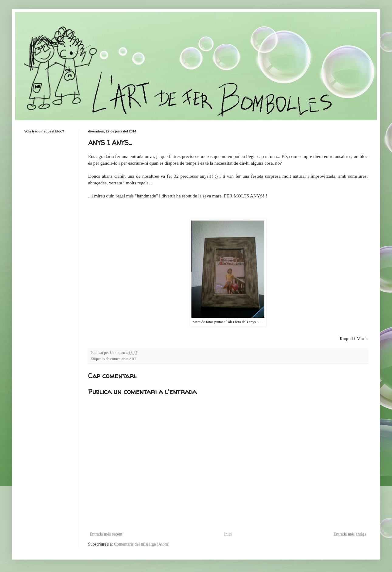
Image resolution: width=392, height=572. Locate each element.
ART (132, 359)
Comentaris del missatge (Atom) (142, 544)
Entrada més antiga (350, 534)
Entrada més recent (106, 534)
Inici (228, 534)
